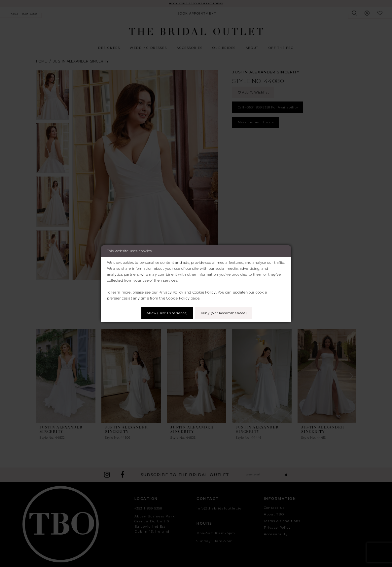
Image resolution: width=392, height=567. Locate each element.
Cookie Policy (204, 292)
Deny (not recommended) (227, 313)
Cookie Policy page (183, 298)
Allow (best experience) (164, 313)
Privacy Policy (171, 292)
